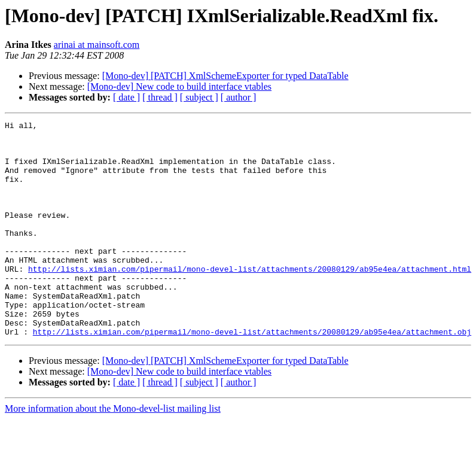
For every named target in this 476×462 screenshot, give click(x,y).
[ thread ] (160, 97)
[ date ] (126, 97)
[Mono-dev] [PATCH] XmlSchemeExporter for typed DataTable (225, 76)
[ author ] (239, 97)
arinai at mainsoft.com (97, 45)
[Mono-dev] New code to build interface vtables (179, 86)
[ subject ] (199, 97)
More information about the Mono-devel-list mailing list (113, 452)
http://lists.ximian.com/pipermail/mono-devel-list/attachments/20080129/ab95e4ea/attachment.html (250, 299)
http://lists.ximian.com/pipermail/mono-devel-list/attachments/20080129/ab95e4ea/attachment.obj (252, 375)
